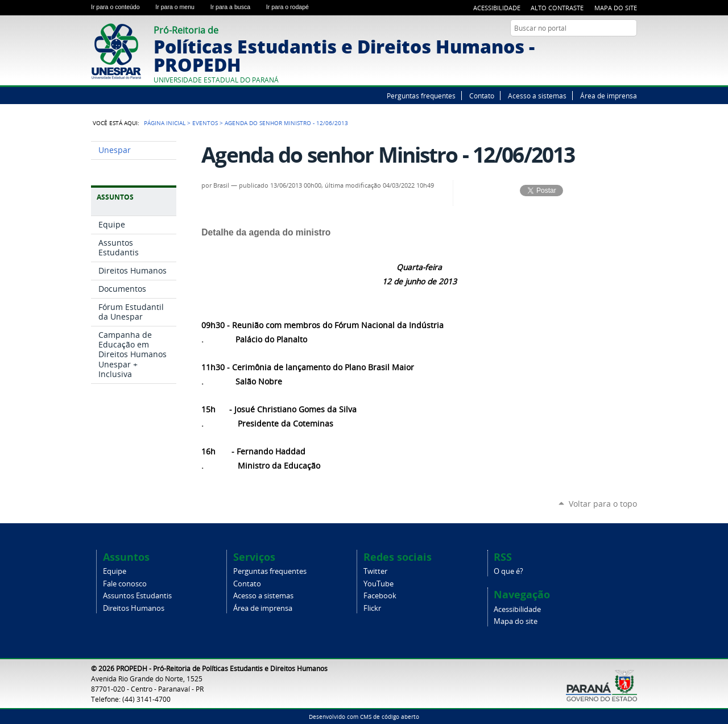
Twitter (589, 50)
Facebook (617, 50)
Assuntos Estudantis (137, 596)
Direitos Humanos (134, 608)
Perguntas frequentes (421, 96)
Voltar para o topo (603, 504)
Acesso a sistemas (537, 96)
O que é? (508, 571)
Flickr (631, 50)
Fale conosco (125, 584)
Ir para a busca (236, 7)
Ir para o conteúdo (121, 7)
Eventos (205, 123)
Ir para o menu (180, 7)
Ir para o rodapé (292, 7)
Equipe (115, 571)
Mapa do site (616, 8)
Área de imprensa (609, 96)
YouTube (603, 50)
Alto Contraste (557, 8)
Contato (482, 96)
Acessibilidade (497, 8)
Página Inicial (165, 123)
